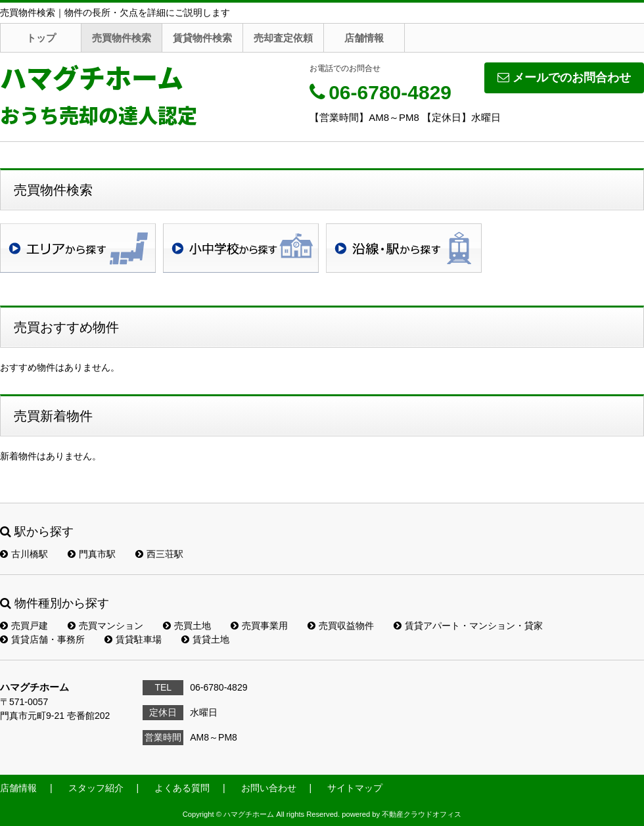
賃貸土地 (205, 639)
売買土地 (187, 626)
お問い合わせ (269, 788)
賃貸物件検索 (202, 38)
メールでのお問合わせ (564, 78)
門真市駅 (92, 554)
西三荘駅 (159, 554)
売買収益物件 (341, 626)
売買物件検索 (122, 38)
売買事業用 (259, 626)
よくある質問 (182, 788)
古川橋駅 (24, 554)
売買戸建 (24, 626)
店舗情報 (364, 38)
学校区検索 (241, 248)
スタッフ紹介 (96, 788)
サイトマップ (355, 788)
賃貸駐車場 (133, 639)
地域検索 (78, 248)
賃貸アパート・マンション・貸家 (468, 626)
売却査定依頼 (283, 38)
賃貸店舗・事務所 (42, 639)
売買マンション (105, 626)
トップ (41, 38)
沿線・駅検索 (404, 248)
